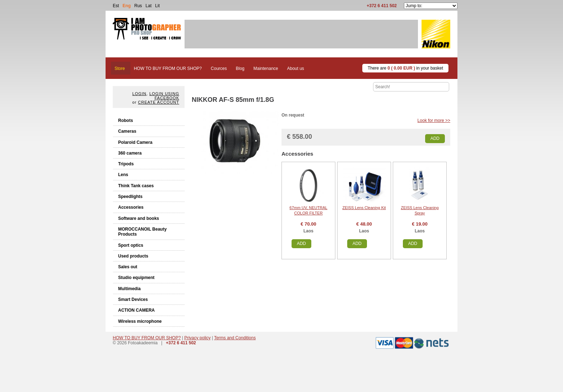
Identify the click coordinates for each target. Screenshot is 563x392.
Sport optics (131, 245)
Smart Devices (133, 299)
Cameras (127, 131)
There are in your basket (405, 68)
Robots (125, 121)
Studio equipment (136, 278)
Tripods (126, 164)
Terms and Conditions (235, 338)
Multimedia (129, 289)
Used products (133, 256)
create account (159, 102)
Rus (138, 6)
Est (116, 6)
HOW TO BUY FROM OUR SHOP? (147, 338)
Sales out (128, 267)
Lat (148, 6)
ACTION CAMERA (136, 310)
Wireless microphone (140, 321)
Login (139, 94)
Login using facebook (164, 96)
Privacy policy (197, 338)
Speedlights (130, 197)
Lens (123, 175)
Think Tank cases (136, 186)
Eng (127, 6)
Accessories (131, 207)
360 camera (130, 153)
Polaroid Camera (135, 142)
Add (435, 138)
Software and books (139, 218)
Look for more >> (434, 121)
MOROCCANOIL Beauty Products (142, 232)
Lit (157, 6)
